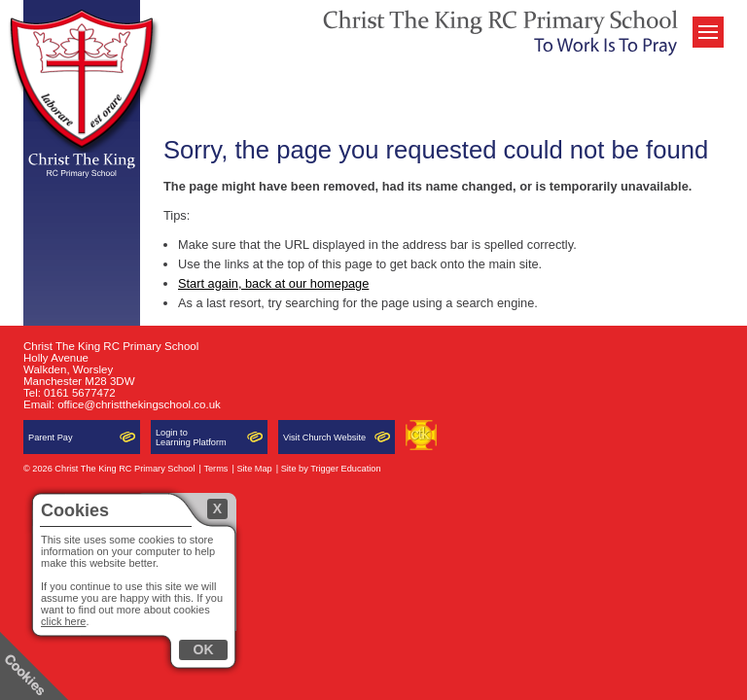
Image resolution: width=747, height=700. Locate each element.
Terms (215, 469)
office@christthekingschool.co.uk (139, 404)
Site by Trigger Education (331, 469)
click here (63, 621)
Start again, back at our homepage (273, 283)
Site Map (254, 469)
